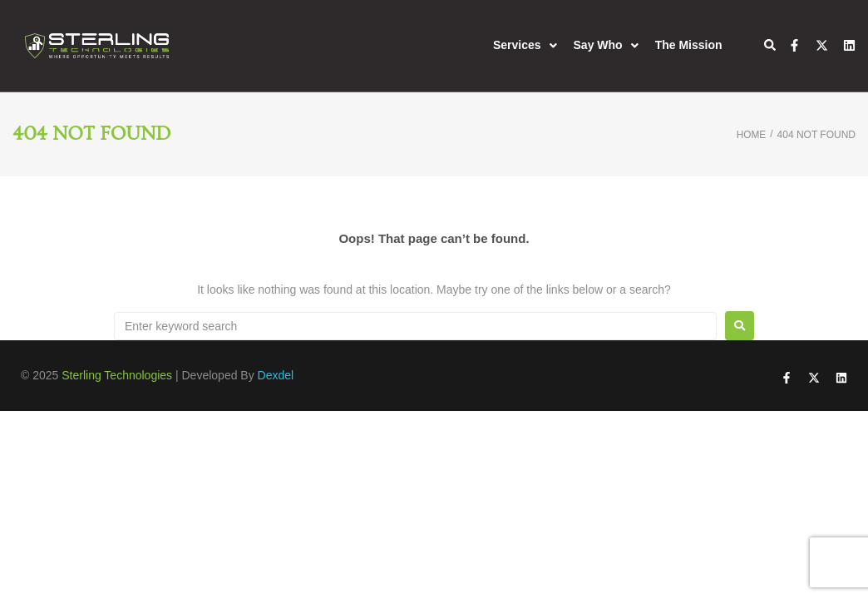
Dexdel (276, 375)
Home (751, 135)
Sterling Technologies (117, 375)
